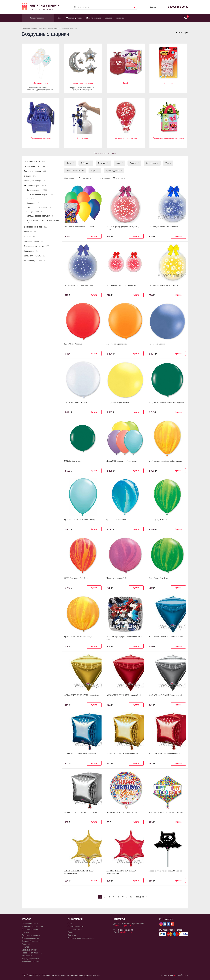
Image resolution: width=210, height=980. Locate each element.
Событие (85, 163)
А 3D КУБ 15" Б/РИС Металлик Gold (122, 754)
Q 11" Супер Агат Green (159, 519)
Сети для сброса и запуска (126, 138)
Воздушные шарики (35, 186)
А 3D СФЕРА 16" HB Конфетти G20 (122, 812)
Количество (151, 163)
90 (131, 897)
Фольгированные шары (83, 83)
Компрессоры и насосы (41, 138)
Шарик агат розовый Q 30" (118, 578)
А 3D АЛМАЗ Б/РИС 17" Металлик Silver (166, 695)
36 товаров (118, 178)
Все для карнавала (35, 171)
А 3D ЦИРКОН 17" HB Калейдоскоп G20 (166, 812)
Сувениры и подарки (36, 181)
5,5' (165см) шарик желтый (118, 402)
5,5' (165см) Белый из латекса (77, 402)
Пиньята (30, 236)
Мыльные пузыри (34, 241)
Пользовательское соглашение (81, 938)
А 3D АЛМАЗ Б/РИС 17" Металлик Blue (166, 637)
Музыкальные (89, 88)
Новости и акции (93, 18)
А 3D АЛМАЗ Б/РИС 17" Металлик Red (124, 695)
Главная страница (30, 28)
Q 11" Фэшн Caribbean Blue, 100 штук (80, 519)
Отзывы (108, 18)
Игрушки (30, 176)
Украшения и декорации (37, 166)
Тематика (102, 163)
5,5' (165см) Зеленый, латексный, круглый (166, 402)
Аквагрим (30, 232)
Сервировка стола (35, 161)
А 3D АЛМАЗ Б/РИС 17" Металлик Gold (82, 695)
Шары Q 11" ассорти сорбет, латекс (121, 461)
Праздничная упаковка (36, 246)
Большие (46, 88)
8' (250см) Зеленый (72, 461)
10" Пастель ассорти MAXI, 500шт (79, 227)
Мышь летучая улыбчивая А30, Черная (165, 871)
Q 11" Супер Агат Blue (116, 519)
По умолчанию (85, 178)
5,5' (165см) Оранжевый (117, 344)
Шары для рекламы (35, 256)
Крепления (168, 83)
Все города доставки (122, 926)
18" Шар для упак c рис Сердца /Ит (122, 285)
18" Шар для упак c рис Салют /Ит (163, 227)
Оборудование (83, 138)
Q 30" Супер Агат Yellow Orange (78, 637)
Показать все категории (105, 153)
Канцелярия (32, 251)
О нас (60, 18)
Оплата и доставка (74, 18)
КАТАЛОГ (26, 919)
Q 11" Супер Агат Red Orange (77, 578)
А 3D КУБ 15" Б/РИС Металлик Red (164, 754)
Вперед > (141, 897)
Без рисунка (87, 90)
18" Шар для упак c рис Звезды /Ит (79, 285)
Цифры (72, 88)
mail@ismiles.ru (126, 932)
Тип (167, 163)
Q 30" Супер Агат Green (159, 578)
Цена (69, 163)
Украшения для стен (35, 261)
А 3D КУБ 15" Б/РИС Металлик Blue (80, 754)
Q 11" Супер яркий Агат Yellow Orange (165, 461)
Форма (94, 171)
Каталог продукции (49, 28)
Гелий (126, 83)
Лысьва (153, 7)
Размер (133, 163)
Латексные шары (41, 83)
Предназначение (74, 171)
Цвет (118, 163)
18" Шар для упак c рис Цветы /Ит (163, 285)
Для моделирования (45, 90)
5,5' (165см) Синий (157, 344)
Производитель (113, 171)
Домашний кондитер (35, 227)
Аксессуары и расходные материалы (168, 138)
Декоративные (35, 88)
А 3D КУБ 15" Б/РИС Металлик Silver (81, 812)
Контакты (120, 18)
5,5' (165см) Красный (73, 344)
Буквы (79, 88)
